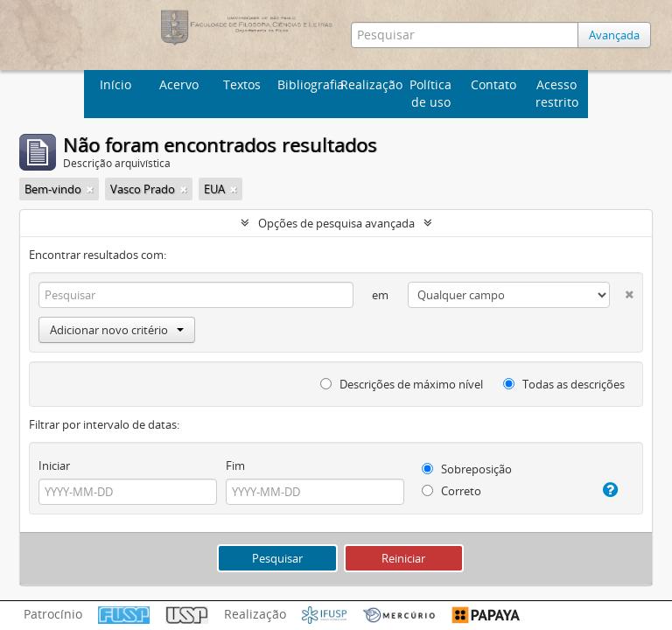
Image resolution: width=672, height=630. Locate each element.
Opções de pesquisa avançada (336, 223)
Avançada (614, 35)
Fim (235, 465)
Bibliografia (307, 84)
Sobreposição (467, 469)
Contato (493, 84)
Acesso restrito (557, 93)
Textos (242, 84)
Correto (451, 491)
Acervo (179, 84)
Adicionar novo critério (117, 330)
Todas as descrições (564, 384)
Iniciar (54, 465)
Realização (370, 84)
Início (115, 84)
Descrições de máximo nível (402, 384)
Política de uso (430, 93)
